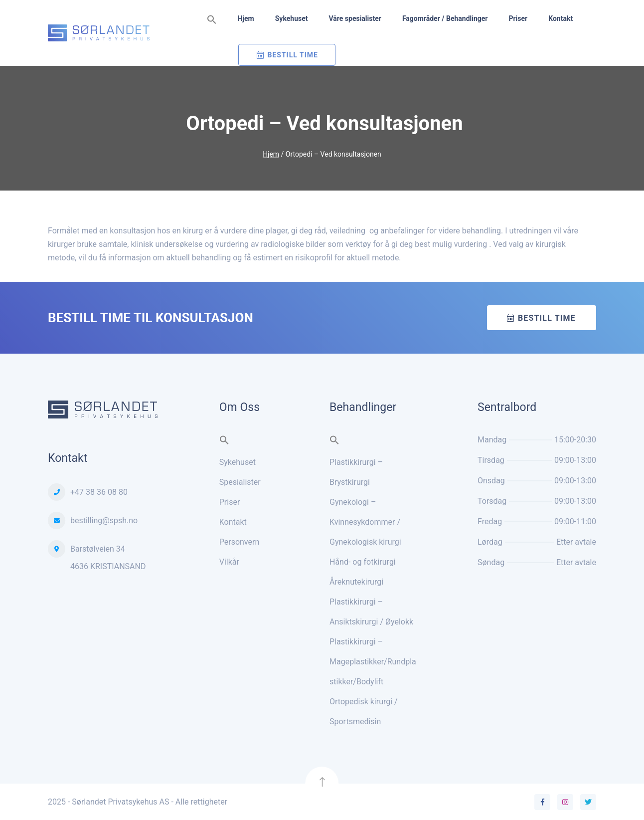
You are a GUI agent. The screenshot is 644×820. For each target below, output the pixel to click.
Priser (518, 18)
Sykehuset (292, 18)
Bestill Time (293, 55)
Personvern (240, 542)
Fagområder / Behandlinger (445, 18)
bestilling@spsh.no (104, 520)
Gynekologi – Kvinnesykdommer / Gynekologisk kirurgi (365, 522)
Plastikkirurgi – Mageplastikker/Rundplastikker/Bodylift (373, 662)
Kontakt (561, 18)
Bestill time (547, 318)
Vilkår (229, 562)
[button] (212, 20)
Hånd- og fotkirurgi (363, 562)
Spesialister (240, 482)
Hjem (246, 18)
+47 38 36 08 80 (99, 492)
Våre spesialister (355, 18)
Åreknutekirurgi (356, 582)
